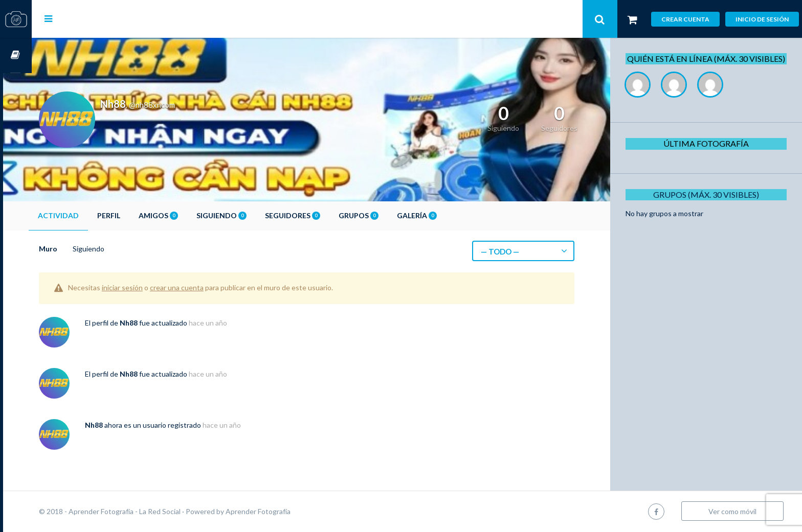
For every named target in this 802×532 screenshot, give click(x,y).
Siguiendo (250, 215)
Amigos (187, 215)
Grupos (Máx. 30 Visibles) (710, 206)
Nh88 (157, 323)
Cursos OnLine (16, 55)
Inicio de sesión (762, 19)
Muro (77, 249)
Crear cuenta (685, 19)
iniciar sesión (151, 287)
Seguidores (321, 215)
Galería (445, 215)
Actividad (87, 215)
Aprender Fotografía (287, 511)
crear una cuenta (205, 287)
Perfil (137, 215)
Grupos (387, 215)
